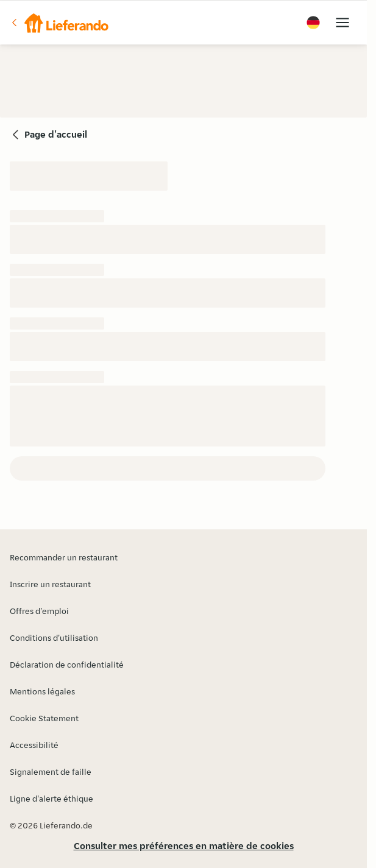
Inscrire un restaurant (50, 584)
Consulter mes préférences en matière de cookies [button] (184, 846)
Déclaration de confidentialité (67, 665)
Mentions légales (42, 691)
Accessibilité (34, 745)
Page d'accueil (56, 134)
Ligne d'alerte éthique (51, 799)
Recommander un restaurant (64, 557)
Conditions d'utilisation (54, 638)
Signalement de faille (51, 772)
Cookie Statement (44, 718)
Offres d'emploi (39, 611)
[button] (59, 23)
